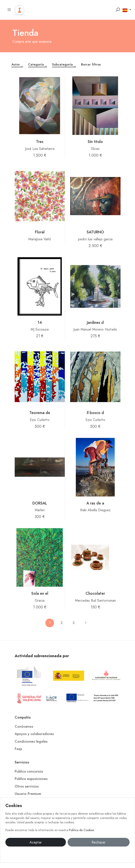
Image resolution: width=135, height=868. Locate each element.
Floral (40, 232)
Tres (40, 142)
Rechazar (98, 842)
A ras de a (95, 503)
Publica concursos (29, 771)
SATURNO (95, 232)
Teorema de (40, 413)
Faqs (18, 749)
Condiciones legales (31, 742)
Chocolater (95, 593)
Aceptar (36, 842)
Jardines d (95, 322)
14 (40, 322)
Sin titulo (95, 142)
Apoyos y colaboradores (34, 734)
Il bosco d (95, 413)
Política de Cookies (81, 830)
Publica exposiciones (31, 779)
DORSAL (40, 503)
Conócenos (24, 727)
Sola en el (40, 593)
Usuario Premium (28, 794)
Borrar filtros (91, 64)
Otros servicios (27, 786)
